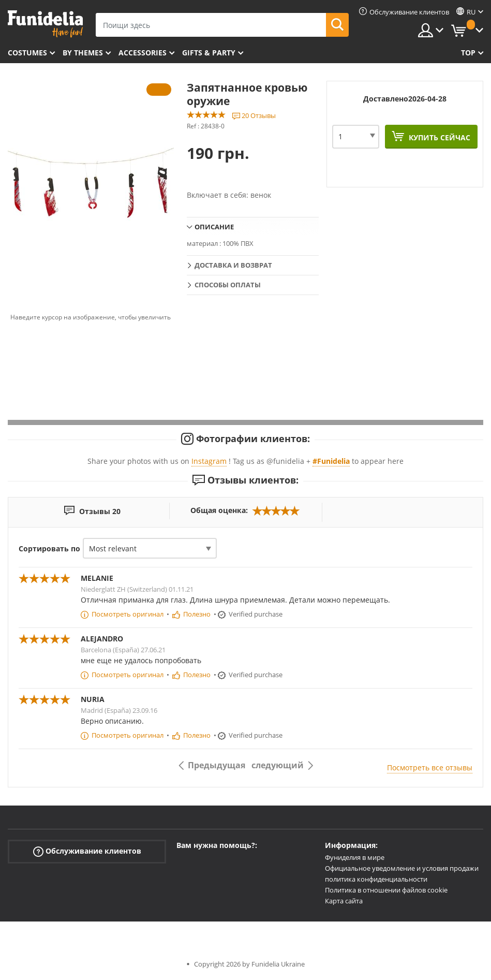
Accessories (143, 53)
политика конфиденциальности (376, 879)
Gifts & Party (209, 53)
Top (468, 53)
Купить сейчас (438, 137)
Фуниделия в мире (355, 857)
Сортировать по (49, 548)
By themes (83, 53)
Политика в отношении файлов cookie (386, 890)
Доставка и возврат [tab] (233, 265)
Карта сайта (344, 901)
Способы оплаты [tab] (228, 285)
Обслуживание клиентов (87, 851)
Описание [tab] (214, 227)
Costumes (27, 53)
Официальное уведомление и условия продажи (402, 868)
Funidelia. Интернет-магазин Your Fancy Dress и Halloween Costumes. (45, 24)
